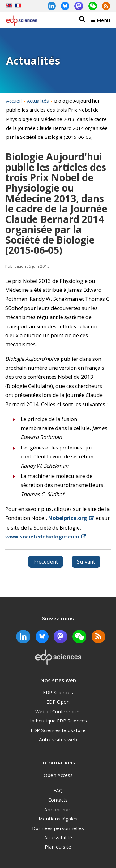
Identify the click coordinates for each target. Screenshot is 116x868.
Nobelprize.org (68, 518)
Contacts (58, 800)
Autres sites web (58, 739)
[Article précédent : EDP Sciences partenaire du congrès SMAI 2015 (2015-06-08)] (46, 562)
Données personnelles (58, 828)
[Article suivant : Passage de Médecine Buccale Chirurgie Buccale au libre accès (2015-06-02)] (86, 562)
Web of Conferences (58, 711)
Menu (103, 20)
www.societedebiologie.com (42, 536)
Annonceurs (58, 809)
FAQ (58, 790)
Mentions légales (58, 819)
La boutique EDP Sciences (58, 721)
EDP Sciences (58, 692)
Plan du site (58, 847)
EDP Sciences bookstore (58, 730)
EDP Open (58, 702)
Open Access (58, 775)
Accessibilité (58, 837)
